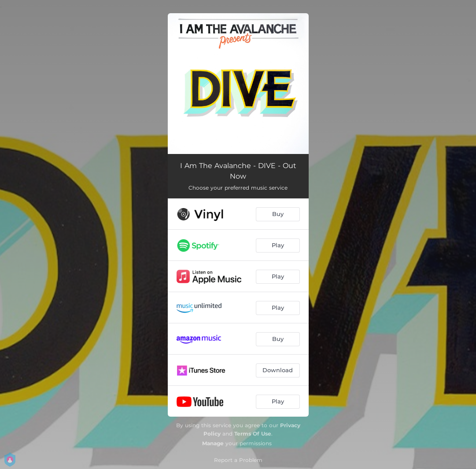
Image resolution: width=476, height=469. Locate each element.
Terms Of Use (253, 434)
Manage (213, 443)
